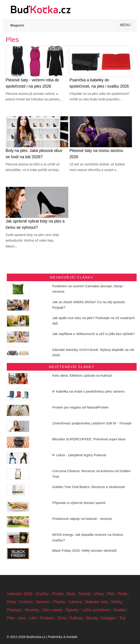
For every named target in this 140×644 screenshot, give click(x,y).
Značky (42, 594)
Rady (123, 594)
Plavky (59, 602)
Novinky (32, 610)
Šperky (72, 610)
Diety (11, 602)
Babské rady (97, 602)
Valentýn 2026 (20, 594)
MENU (126, 26)
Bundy (92, 618)
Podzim (47, 618)
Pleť (111, 594)
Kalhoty (76, 618)
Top (122, 618)
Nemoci (43, 602)
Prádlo (58, 594)
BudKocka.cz (36, 637)
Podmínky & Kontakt (63, 637)
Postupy (14, 610)
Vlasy (99, 594)
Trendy (85, 594)
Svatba (120, 610)
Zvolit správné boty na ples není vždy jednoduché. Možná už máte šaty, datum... (32, 241)
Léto (33, 618)
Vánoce (75, 602)
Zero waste (52, 610)
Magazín (17, 25)
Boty (71, 594)
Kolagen (108, 618)
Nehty (116, 602)
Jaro (22, 618)
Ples (11, 618)
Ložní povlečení (96, 610)
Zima (62, 618)
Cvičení (26, 602)
